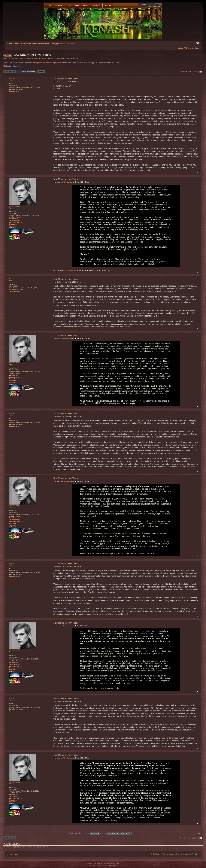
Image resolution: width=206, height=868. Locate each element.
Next (199, 833)
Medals (180, 48)
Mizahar (46, 44)
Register (191, 48)
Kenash (71, 44)
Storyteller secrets (15, 222)
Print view (198, 43)
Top (198, 172)
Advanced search (155, 7)
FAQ (186, 48)
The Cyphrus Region (59, 44)
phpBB (100, 865)
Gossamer (17, 66)
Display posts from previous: (84, 833)
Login (197, 48)
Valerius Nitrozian (63, 182)
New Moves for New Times (32, 55)
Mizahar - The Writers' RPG (31, 44)
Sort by (108, 833)
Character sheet (14, 91)
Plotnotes (12, 226)
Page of (192, 72)
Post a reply (10, 71)
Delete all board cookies (170, 854)
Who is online (12, 844)
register (55, 63)
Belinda (60, 82)
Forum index (14, 44)
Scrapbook (13, 224)
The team (157, 854)
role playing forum (36, 63)
